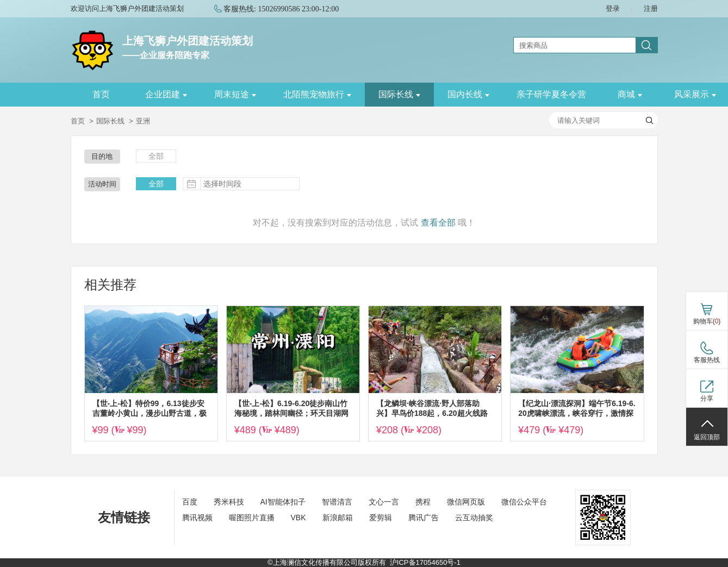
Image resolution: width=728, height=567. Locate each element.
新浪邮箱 (338, 518)
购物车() (707, 321)
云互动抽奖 (474, 518)
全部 (156, 156)
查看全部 (438, 223)
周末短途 (235, 94)
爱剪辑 (381, 518)
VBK (298, 518)
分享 (707, 398)
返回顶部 (707, 437)
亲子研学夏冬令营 (551, 94)
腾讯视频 (197, 518)
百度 (190, 502)
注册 (651, 8)
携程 (423, 502)
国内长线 (468, 94)
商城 (630, 94)
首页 (101, 94)
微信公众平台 (524, 502)
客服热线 (707, 360)
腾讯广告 (424, 518)
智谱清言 (337, 502)
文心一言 (384, 502)
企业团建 (166, 94)
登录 (613, 8)
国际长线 (399, 94)
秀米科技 (229, 502)
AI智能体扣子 (283, 502)
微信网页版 (466, 502)
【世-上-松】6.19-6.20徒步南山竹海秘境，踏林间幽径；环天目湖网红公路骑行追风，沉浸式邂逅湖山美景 (291, 409)
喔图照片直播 (252, 518)
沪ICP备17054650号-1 (425, 562)
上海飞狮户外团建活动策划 (188, 41)
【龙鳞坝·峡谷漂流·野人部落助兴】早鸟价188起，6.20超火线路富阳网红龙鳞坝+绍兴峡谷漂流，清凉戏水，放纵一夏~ (432, 409)
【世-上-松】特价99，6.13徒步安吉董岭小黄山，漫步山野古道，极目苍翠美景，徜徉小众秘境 (150, 409)
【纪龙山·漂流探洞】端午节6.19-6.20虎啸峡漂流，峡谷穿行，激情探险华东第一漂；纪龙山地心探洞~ (577, 409)
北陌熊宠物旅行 (317, 94)
